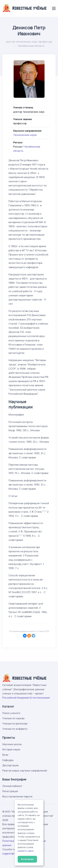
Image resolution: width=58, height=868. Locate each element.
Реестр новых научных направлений (25, 771)
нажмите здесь (26, 851)
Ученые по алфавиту (15, 729)
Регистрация (10, 791)
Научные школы (12, 744)
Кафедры (8, 760)
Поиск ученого (11, 713)
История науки (11, 749)
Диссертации (10, 765)
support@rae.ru (12, 854)
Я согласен (27, 859)
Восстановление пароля (17, 796)
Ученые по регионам (15, 724)
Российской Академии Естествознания (26, 698)
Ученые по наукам (13, 718)
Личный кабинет (12, 786)
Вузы (5, 755)
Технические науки (25, 135)
